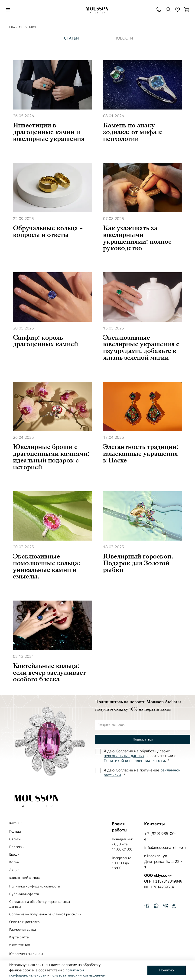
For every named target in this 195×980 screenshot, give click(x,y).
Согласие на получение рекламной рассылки (45, 914)
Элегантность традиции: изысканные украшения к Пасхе (141, 454)
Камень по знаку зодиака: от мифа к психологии (132, 132)
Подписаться (143, 739)
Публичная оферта (24, 894)
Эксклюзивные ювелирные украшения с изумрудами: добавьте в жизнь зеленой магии (141, 348)
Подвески (17, 847)
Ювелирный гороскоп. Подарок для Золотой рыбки (138, 563)
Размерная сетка (23, 929)
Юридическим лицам (26, 954)
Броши (14, 854)
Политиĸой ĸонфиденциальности (134, 761)
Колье (14, 862)
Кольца (15, 831)
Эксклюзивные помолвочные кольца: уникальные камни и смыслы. (47, 566)
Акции (14, 870)
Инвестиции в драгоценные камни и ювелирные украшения (49, 132)
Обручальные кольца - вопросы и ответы (48, 231)
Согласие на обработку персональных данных (40, 904)
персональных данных (124, 756)
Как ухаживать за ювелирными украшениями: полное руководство (137, 238)
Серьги (15, 839)
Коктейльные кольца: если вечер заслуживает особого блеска (49, 673)
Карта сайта (19, 937)
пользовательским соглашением (78, 975)
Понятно (167, 970)
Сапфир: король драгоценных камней (45, 341)
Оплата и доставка (24, 922)
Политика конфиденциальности (35, 886)
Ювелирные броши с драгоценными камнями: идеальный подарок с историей (51, 457)
